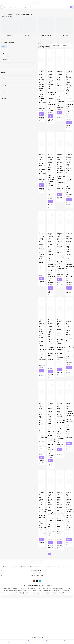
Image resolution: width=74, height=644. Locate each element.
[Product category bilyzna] (10, 27)
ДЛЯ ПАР (41, 86)
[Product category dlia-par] (64, 27)
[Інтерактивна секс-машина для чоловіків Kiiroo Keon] (60, 60)
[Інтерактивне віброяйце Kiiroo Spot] (42, 143)
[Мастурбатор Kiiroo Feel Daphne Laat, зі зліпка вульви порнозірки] (69, 481)
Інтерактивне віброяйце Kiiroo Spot (42, 158)
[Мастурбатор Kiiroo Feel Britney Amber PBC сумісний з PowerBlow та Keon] (51, 481)
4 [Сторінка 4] (58, 554)
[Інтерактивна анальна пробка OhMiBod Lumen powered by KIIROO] (42, 60)
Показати (54, 43)
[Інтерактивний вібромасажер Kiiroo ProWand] (60, 143)
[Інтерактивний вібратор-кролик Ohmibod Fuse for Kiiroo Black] (51, 143)
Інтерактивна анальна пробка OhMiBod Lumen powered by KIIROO (42, 78)
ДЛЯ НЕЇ (41, 163)
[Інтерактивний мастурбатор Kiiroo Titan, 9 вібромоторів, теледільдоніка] (60, 222)
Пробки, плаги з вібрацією (42, 96)
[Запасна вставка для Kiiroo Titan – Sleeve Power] (60, 308)
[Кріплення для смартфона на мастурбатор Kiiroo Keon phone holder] (42, 392)
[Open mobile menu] (1, 2)
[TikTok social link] (37, 581)
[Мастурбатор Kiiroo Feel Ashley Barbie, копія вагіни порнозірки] (42, 481)
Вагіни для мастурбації (60, 427)
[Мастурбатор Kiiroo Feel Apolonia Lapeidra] (69, 392)
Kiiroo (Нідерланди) (43, 102)
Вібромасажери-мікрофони (62, 177)
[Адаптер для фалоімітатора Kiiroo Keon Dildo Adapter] (42, 308)
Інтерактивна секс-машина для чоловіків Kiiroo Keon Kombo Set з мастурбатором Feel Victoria (69, 81)
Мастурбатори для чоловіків (52, 93)
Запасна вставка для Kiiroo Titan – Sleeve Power (60, 325)
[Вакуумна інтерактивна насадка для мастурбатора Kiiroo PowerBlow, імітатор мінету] (51, 308)
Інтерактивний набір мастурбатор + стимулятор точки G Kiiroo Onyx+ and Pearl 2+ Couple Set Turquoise (69, 245)
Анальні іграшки (41, 89)
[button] (42, 114)
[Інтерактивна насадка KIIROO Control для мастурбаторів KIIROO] (51, 60)
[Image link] (37, 562)
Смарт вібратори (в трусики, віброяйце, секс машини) (51, 181)
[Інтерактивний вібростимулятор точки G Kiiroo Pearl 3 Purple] (42, 222)
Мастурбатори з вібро (52, 99)
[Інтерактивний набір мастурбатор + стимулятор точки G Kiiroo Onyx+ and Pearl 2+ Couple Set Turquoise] (69, 222)
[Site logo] (37, 2)
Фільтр (4, 46)
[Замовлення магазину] (61, 45)
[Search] (37, 7)
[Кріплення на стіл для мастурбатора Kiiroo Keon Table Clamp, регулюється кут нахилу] (51, 392)
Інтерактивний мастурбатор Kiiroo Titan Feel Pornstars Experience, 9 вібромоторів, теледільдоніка (51, 245)
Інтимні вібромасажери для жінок (61, 170)
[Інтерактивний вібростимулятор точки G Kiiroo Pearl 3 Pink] (69, 143)
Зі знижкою (6, 57)
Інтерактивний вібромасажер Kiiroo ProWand (60, 159)
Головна (4, 14)
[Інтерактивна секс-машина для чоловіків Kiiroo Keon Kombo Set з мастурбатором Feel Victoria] (69, 60)
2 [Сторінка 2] (52, 554)
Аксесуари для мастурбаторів (43, 350)
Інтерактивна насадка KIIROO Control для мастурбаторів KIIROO (51, 78)
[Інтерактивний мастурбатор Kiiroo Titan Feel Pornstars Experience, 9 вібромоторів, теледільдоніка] (51, 222)
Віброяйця (42, 169)
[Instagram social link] (34, 581)
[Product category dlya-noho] (46, 27)
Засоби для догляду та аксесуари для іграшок (42, 339)
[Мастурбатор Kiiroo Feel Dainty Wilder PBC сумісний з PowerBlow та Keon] (60, 481)
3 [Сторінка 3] (55, 554)
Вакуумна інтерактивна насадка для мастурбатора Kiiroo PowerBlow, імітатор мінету (51, 330)
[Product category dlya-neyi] (28, 27)
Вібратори (42, 165)
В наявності (6, 60)
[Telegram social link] (40, 581)
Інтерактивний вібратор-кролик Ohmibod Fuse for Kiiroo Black (51, 161)
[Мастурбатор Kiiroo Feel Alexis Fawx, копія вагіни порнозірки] (60, 392)
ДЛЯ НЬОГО (50, 87)
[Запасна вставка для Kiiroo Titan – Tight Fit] (69, 308)
